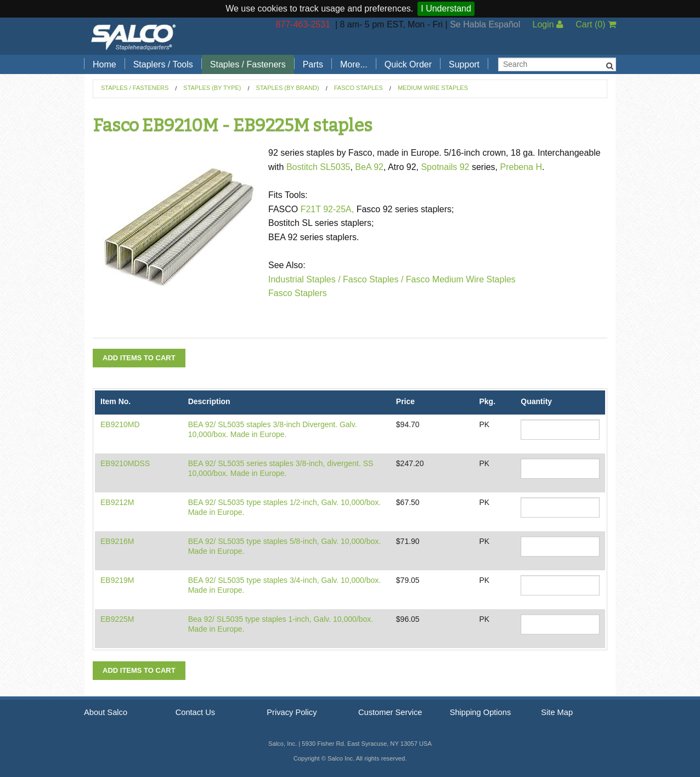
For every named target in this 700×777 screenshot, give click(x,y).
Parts (313, 64)
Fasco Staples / (372, 279)
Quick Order (408, 64)
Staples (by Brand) (288, 88)
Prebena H (521, 167)
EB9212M (117, 502)
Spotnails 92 (445, 167)
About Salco (106, 712)
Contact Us (196, 712)
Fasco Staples (359, 88)
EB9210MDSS (125, 463)
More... (354, 64)
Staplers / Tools (163, 64)
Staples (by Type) (212, 88)
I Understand (446, 8)
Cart (596, 24)
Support (464, 64)
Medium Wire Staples (433, 88)
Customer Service (390, 712)
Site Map (557, 712)
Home (105, 64)
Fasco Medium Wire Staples (461, 279)
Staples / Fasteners (248, 64)
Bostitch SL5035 (318, 167)
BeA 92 (369, 167)
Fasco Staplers (298, 293)
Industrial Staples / (304, 279)
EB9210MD (120, 424)
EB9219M (117, 580)
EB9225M (117, 619)
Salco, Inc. (133, 36)
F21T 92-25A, (328, 209)
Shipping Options (481, 712)
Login (548, 24)
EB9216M (117, 541)
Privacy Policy (292, 712)
